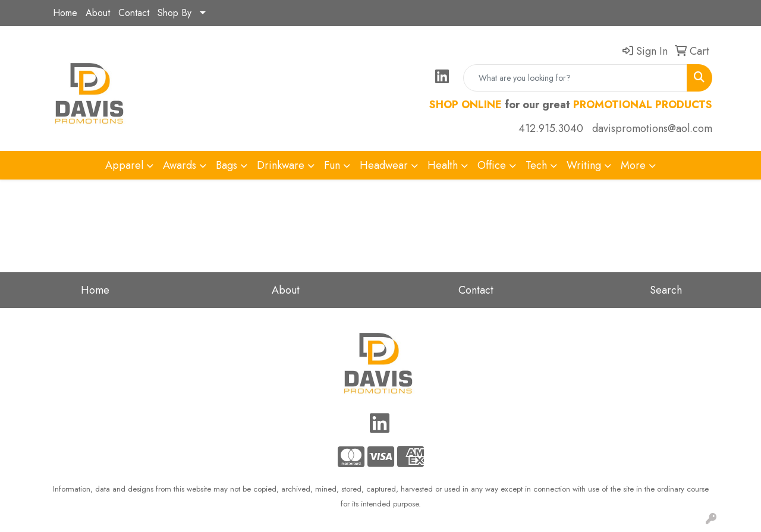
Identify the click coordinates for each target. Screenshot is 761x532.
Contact (134, 13)
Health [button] (443, 165)
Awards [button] (180, 165)
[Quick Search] (575, 78)
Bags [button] (227, 165)
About (98, 13)
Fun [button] (332, 165)
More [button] (633, 165)
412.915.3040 (551, 128)
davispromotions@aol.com (652, 128)
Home (65, 13)
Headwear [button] (384, 165)
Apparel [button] (124, 165)
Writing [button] (584, 165)
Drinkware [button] (281, 165)
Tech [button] (536, 165)
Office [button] (492, 165)
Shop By (174, 13)
